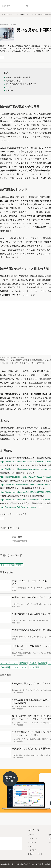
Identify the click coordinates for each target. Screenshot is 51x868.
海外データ (24, 14)
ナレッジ (31, 846)
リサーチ (31, 835)
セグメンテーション (19, 667)
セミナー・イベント (35, 854)
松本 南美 (17, 537)
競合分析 (33, 663)
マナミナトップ (8, 14)
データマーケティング (9, 663)
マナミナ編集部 (17, 655)
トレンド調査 (34, 667)
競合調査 (23, 663)
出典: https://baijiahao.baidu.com (12, 358)
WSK (14, 590)
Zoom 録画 (5, 667)
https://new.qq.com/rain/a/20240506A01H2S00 (21, 507)
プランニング (33, 839)
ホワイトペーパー (34, 850)
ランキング (32, 842)
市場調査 (42, 663)
